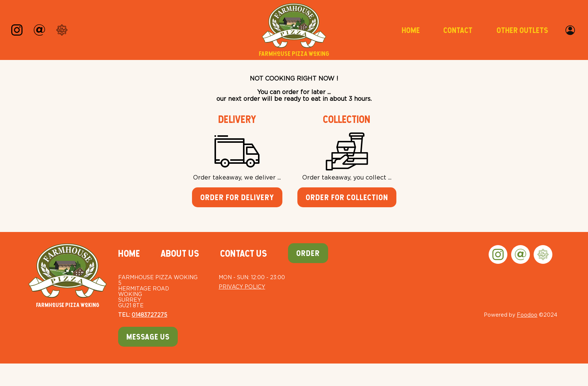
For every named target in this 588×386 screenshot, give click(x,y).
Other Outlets (522, 30)
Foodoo (527, 315)
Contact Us (244, 253)
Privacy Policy (242, 287)
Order (308, 253)
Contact (458, 30)
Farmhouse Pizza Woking (67, 276)
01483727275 (149, 315)
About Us (180, 253)
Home (411, 30)
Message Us (148, 337)
